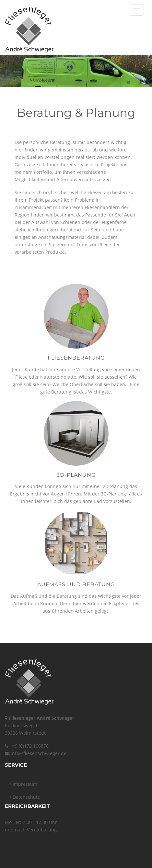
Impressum (23, 784)
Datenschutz (25, 797)
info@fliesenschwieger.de (39, 753)
